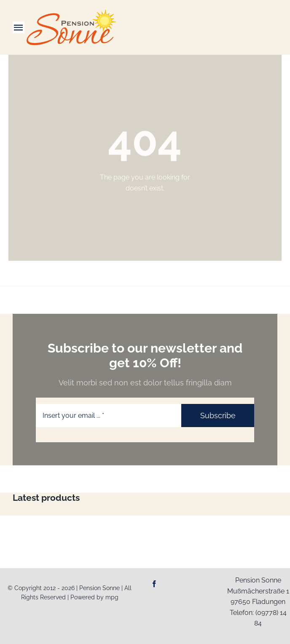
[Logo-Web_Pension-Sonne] (71, 13)
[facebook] (154, 584)
